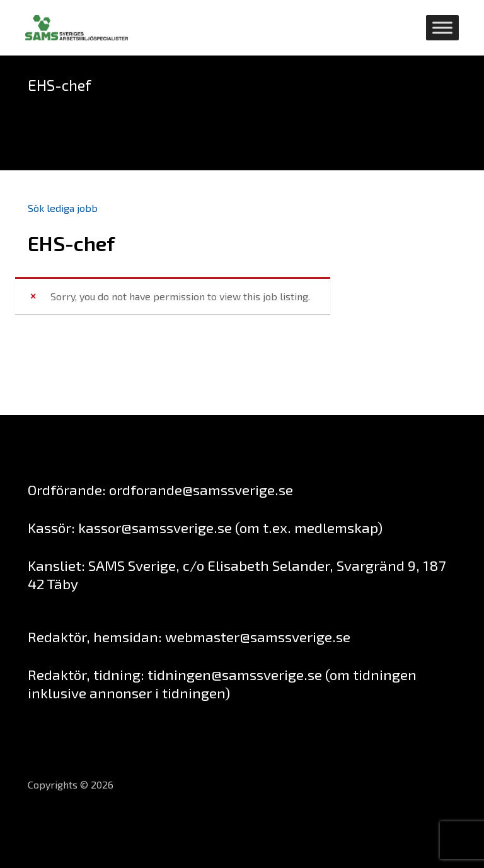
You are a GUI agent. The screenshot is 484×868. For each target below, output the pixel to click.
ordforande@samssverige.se (201, 490)
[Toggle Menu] (442, 27)
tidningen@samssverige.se (235, 674)
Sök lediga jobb (63, 208)
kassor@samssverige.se (155, 527)
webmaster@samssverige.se (258, 636)
